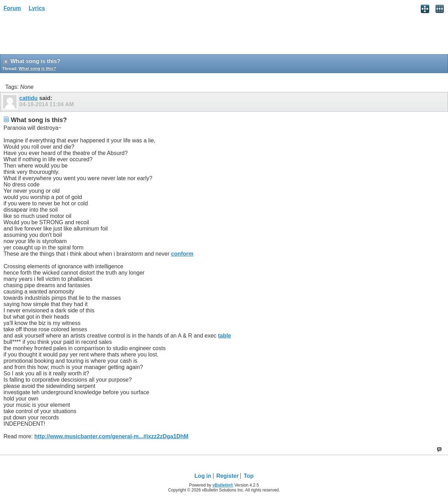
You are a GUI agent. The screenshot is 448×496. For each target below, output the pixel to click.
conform (182, 254)
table (225, 336)
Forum (12, 8)
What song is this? (37, 69)
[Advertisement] (56, 35)
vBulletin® (223, 485)
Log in (203, 476)
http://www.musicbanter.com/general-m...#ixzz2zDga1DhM (111, 436)
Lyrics (37, 8)
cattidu (28, 98)
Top (248, 476)
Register (227, 476)
